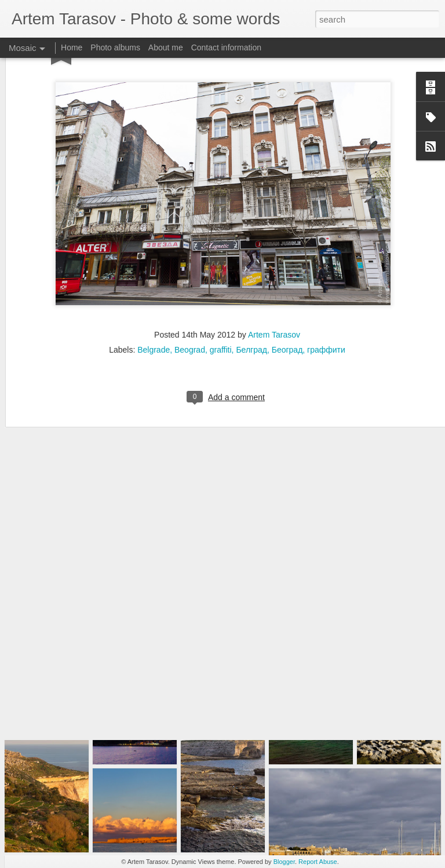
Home (72, 47)
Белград (251, 279)
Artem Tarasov (274, 264)
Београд (287, 279)
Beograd (190, 279)
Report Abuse (318, 862)
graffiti (221, 279)
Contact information (226, 47)
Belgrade (154, 279)
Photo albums (115, 47)
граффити (326, 279)
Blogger (284, 862)
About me (166, 47)
